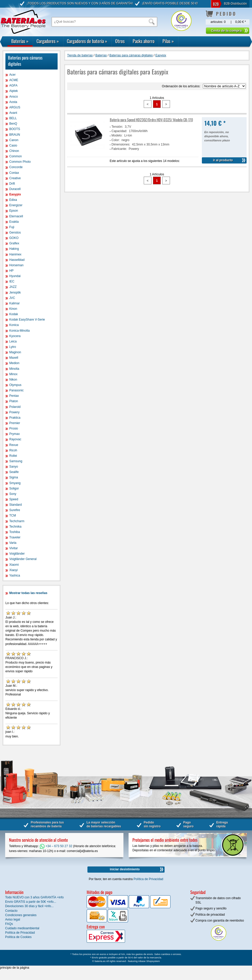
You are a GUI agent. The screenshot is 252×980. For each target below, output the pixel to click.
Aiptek (13, 91)
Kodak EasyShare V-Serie (27, 320)
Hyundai (15, 276)
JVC (12, 298)
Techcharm (17, 521)
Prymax (15, 434)
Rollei (13, 456)
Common (16, 156)
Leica (13, 341)
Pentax (14, 396)
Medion (14, 363)
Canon (14, 140)
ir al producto (223, 160)
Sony (13, 494)
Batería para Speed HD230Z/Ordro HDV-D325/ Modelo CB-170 (151, 120)
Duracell (15, 189)
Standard (16, 505)
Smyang (15, 483)
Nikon (13, 380)
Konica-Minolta (19, 331)
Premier (15, 423)
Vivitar (13, 548)
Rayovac (15, 439)
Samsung (16, 461)
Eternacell (16, 216)
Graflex (14, 243)
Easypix (15, 194)
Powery (14, 412)
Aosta (13, 102)
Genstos (15, 233)
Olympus (15, 385)
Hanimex (15, 254)
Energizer (16, 205)
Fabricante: (119, 149)
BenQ (13, 124)
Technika (15, 527)
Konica (14, 325)
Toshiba (15, 532)
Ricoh (13, 450)
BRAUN (15, 135)
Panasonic (16, 390)
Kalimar (15, 303)
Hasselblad (17, 260)
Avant (13, 113)
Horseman (16, 265)
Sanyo (14, 467)
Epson (14, 211)
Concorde (16, 167)
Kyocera (15, 336)
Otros (120, 41)
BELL (13, 118)
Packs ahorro (144, 41)
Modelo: (117, 135)
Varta (13, 543)
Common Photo (20, 162)
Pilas (168, 41)
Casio (13, 145)
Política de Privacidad (148, 879)
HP (11, 271)
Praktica (15, 418)
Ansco (13, 97)
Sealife (14, 472)
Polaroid (15, 407)
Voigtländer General (23, 559)
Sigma (14, 477)
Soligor (14, 488)
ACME (14, 80)
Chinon (14, 151)
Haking (14, 249)
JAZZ (13, 287)
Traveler (15, 537)
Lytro (13, 347)
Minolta (14, 369)
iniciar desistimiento (125, 869)
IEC (12, 281)
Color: (116, 140)
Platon (14, 401)
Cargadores (48, 41)
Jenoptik (15, 293)
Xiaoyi (13, 570)
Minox (13, 374)
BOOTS (15, 129)
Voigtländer (17, 554)
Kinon (13, 309)
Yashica (15, 575)
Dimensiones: (121, 144)
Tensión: (117, 127)
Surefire (15, 510)
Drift (12, 184)
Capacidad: (119, 131)
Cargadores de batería (87, 41)
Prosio (14, 428)
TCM (13, 515)
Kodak (14, 314)
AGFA (13, 85)
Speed (14, 499)
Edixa (13, 200)
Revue (14, 445)
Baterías (20, 41)
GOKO (14, 238)
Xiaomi (14, 565)
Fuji (12, 227)
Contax (14, 173)
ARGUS (15, 107)
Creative (15, 178)
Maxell (14, 358)
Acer (12, 75)
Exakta (14, 222)
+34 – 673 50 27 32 (56, 846)
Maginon (15, 352)
